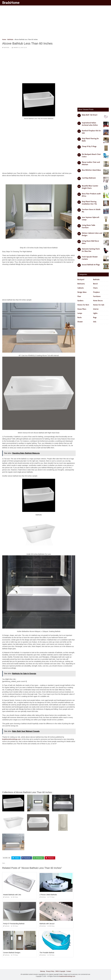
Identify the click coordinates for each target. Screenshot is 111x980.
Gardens (80, 301)
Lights (95, 313)
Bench (95, 284)
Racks (80, 317)
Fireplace (96, 292)
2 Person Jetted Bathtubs (48, 895)
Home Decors (98, 301)
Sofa (95, 322)
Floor (79, 296)
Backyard (81, 280)
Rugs (95, 317)
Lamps (80, 313)
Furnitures (97, 296)
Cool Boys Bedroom (89, 178)
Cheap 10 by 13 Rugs (89, 146)
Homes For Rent (83, 305)
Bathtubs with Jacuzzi (47, 924)
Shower (80, 322)
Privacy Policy (50, 971)
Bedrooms (81, 284)
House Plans (82, 309)
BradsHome (11, 3)
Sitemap (43, 971)
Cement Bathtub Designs (12, 953)
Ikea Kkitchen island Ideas (91, 170)
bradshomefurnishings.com (11, 739)
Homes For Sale (99, 305)
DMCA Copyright (60, 971)
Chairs (95, 288)
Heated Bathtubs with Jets (12, 895)
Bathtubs (6, 48)
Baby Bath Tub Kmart (90, 115)
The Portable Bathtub (47, 953)
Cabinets (81, 288)
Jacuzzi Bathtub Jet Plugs (91, 265)
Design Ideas (82, 292)
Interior (96, 309)
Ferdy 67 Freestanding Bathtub (14, 924)
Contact (69, 971)
